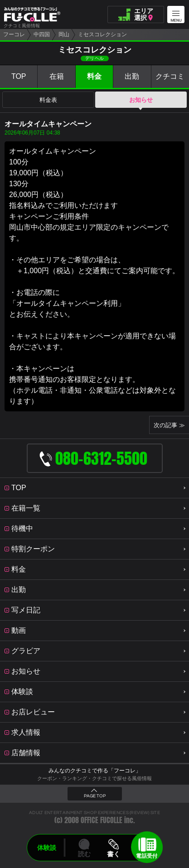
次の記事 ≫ (169, 425)
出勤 (132, 76)
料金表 (48, 100)
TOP (19, 76)
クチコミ (170, 76)
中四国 (42, 34)
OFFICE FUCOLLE (102, 820)
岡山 (64, 34)
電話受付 (147, 856)
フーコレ (14, 34)
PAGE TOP (95, 796)
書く (114, 854)
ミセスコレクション (102, 34)
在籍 (57, 76)
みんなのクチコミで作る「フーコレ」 (95, 771)
